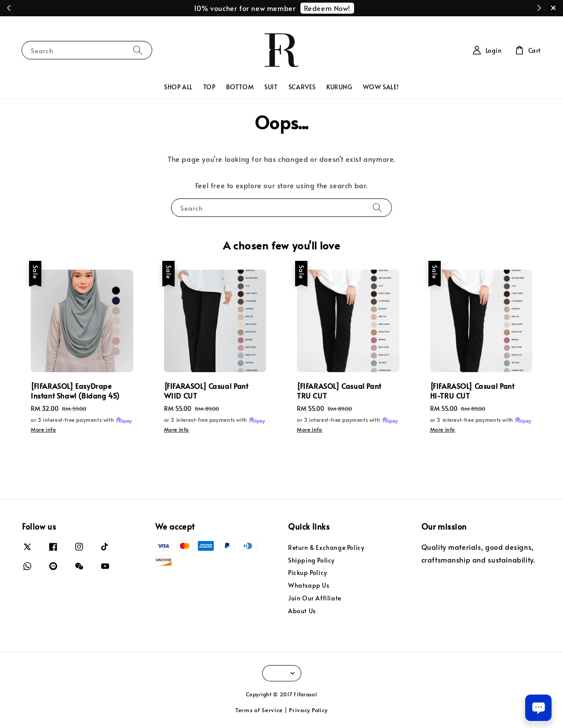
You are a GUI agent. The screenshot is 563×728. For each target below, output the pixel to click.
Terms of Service (259, 710)
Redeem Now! (327, 8)
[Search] (138, 50)
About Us (302, 611)
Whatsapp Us (309, 585)
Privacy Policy (308, 710)
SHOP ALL (178, 87)
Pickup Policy (308, 573)
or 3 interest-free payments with (82, 421)
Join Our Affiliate (315, 598)
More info (43, 429)
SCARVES (302, 87)
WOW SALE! (381, 87)
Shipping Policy (311, 560)
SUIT (271, 87)
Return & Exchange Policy (326, 548)
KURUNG (339, 87)
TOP (209, 87)
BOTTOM (240, 87)
